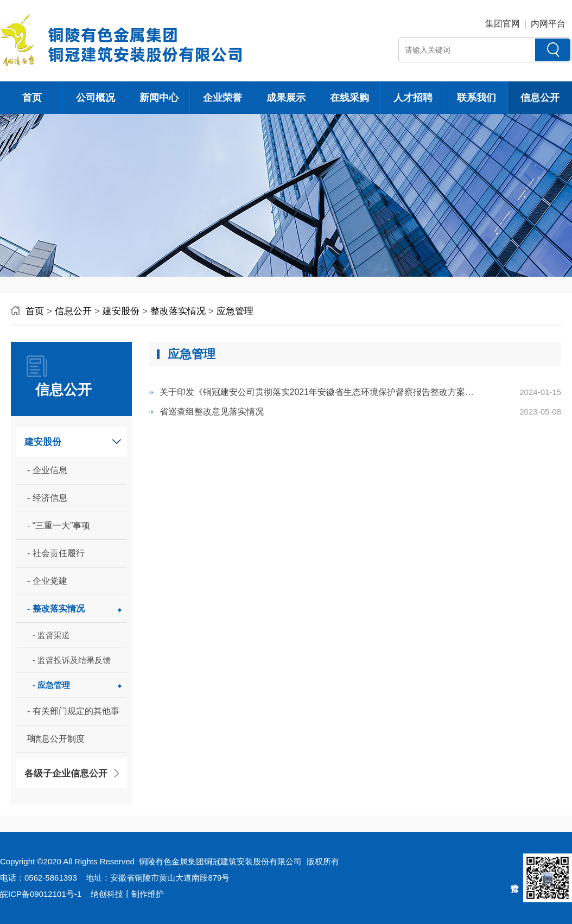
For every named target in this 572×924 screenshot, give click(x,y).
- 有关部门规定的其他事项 (73, 716)
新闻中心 (159, 98)
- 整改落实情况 (56, 608)
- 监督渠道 (51, 635)
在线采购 (349, 98)
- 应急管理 (51, 685)
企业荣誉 (223, 98)
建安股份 (121, 311)
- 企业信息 (47, 470)
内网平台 (548, 24)
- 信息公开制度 (56, 739)
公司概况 (96, 98)
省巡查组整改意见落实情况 (212, 412)
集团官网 (503, 24)
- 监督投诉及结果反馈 (72, 660)
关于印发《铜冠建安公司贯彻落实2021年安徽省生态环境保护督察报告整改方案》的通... (317, 395)
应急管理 (235, 311)
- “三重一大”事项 (59, 525)
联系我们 (476, 98)
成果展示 (286, 98)
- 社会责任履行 (56, 553)
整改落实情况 (178, 311)
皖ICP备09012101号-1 (41, 894)
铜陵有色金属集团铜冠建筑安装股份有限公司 (220, 861)
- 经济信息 (47, 498)
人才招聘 (413, 98)
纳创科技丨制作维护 (127, 894)
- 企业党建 (47, 581)
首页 (32, 98)
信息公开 (540, 98)
